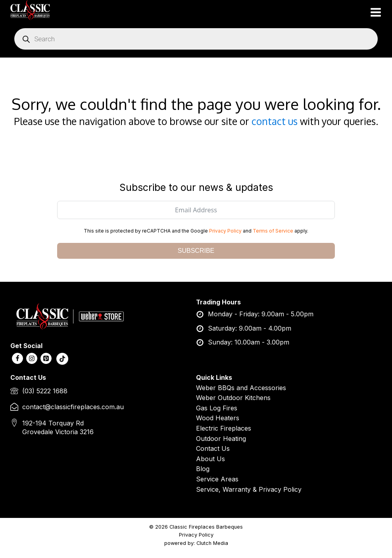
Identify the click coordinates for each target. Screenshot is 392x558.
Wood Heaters (218, 418)
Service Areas (217, 479)
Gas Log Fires (217, 408)
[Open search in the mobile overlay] (196, 39)
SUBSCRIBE (196, 251)
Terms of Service (273, 231)
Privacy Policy (225, 231)
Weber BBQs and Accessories (241, 388)
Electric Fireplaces (224, 428)
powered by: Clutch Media (196, 543)
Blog (203, 469)
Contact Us (213, 448)
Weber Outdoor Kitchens (233, 398)
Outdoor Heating (221, 439)
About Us (210, 459)
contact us (275, 121)
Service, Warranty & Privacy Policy (249, 489)
